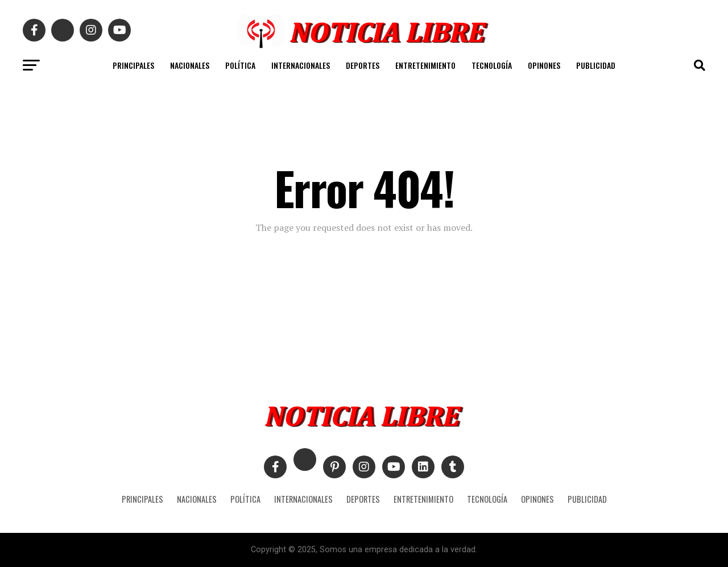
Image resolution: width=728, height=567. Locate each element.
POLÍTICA (240, 65)
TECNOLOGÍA (492, 65)
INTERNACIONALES (301, 65)
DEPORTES (363, 65)
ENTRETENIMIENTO (425, 65)
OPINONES (544, 65)
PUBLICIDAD (596, 65)
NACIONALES (190, 65)
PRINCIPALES (133, 65)
